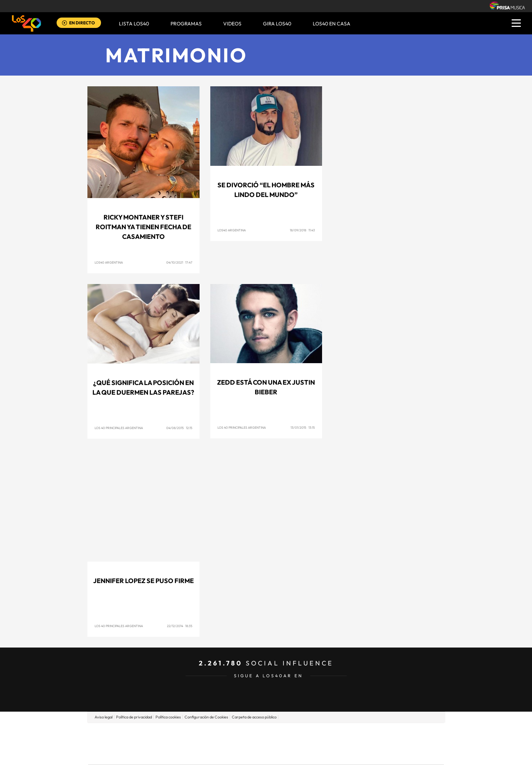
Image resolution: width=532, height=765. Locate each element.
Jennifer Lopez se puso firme (143, 581)
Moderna (215, 754)
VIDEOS (232, 24)
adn (367, 733)
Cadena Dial (308, 744)
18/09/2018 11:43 (302, 230)
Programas (186, 24)
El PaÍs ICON (281, 754)
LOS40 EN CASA (332, 24)
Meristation (377, 754)
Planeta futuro (361, 744)
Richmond (179, 754)
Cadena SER (321, 733)
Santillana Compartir (290, 733)
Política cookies (168, 717)
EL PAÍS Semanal (335, 744)
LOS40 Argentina (109, 262)
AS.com (343, 733)
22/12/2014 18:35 (180, 626)
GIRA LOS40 (277, 24)
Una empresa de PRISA (120, 739)
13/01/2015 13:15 (303, 427)
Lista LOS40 (134, 24)
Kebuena (387, 744)
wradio (254, 744)
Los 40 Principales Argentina (119, 428)
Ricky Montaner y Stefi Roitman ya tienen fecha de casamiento (143, 227)
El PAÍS (184, 733)
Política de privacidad (134, 717)
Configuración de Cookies (206, 717)
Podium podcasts (250, 754)
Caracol (393, 733)
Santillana (252, 733)
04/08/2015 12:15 (179, 428)
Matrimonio (176, 55)
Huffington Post (193, 744)
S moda (311, 754)
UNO (233, 744)
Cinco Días (281, 744)
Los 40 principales (218, 733)
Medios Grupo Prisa (120, 756)
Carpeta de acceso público (254, 717)
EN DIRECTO (82, 23)
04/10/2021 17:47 (179, 262)
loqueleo (342, 754)
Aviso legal (104, 717)
